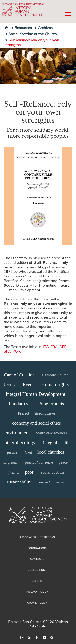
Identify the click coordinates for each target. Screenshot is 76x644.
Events (29, 385)
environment (17, 433)
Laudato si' (20, 404)
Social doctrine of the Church (31, 34)
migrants (11, 463)
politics (14, 472)
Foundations (37, 548)
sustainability (19, 482)
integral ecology (19, 442)
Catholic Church (55, 375)
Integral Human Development (36, 394)
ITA (46, 347)
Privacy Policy (37, 592)
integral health (56, 443)
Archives (43, 28)
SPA (7, 351)
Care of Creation (19, 375)
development (45, 414)
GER (63, 347)
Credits (37, 581)
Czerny (10, 385)
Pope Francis (51, 404)
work (60, 482)
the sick (45, 482)
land (28, 453)
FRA (54, 347)
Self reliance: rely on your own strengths (32, 42)
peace (63, 462)
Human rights (55, 384)
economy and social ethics (36, 423)
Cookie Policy (37, 603)
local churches (51, 452)
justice (12, 452)
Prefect (24, 413)
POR (16, 351)
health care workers (51, 433)
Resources (21, 28)
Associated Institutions (37, 537)
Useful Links (37, 570)
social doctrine (53, 472)
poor (29, 472)
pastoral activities (39, 463)
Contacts (37, 559)
